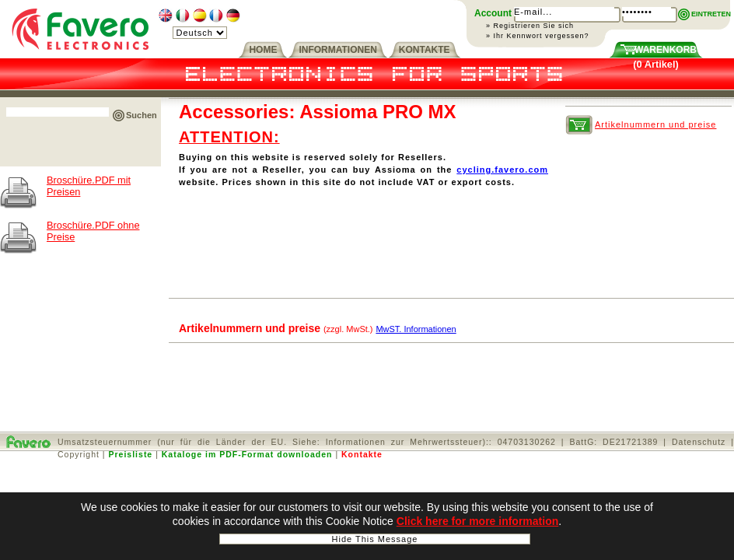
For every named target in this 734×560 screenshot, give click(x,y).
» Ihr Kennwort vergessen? (538, 36)
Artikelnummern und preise (655, 124)
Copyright (79, 454)
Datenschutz (699, 442)
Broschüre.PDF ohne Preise (93, 231)
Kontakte (362, 454)
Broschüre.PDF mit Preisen (89, 186)
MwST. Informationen (416, 329)
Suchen (142, 115)
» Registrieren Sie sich (530, 26)
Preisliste (131, 454)
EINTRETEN (711, 14)
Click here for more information (477, 522)
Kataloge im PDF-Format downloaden (247, 454)
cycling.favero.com (502, 170)
